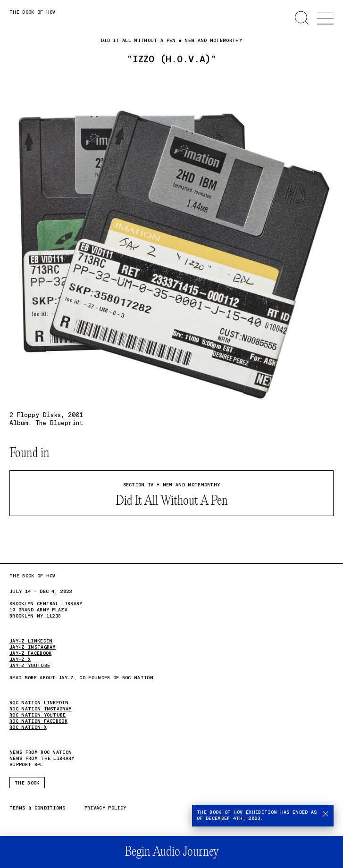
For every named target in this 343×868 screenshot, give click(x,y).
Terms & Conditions (38, 808)
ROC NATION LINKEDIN (39, 703)
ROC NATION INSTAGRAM (41, 709)
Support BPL (26, 765)
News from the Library (42, 759)
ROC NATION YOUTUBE (38, 715)
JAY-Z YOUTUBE (30, 666)
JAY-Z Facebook (30, 653)
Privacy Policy (105, 808)
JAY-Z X (20, 659)
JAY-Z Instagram (33, 647)
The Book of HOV (33, 12)
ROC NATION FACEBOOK (38, 721)
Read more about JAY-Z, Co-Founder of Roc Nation (81, 678)
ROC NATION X (28, 727)
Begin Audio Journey (171, 852)
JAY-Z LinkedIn (31, 641)
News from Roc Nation (41, 753)
